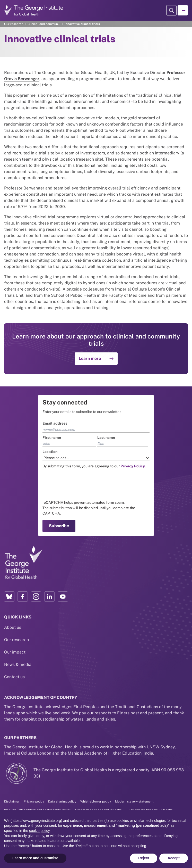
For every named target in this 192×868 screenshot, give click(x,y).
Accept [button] (174, 858)
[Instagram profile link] (36, 597)
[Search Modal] (171, 10)
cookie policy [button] (39, 831)
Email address (55, 423)
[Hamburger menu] (183, 10)
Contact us (14, 677)
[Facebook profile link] (23, 597)
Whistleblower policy (96, 801)
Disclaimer (12, 801)
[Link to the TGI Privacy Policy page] (133, 466)
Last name (106, 437)
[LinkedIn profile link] (49, 597)
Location (50, 452)
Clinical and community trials (44, 24)
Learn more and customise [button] (35, 858)
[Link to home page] (23, 563)
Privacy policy (34, 801)
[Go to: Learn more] (96, 359)
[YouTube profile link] (63, 597)
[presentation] (82, 484)
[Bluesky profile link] (9, 597)
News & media (18, 664)
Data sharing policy (62, 801)
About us (13, 627)
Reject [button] (144, 858)
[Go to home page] (34, 10)
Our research (14, 24)
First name (52, 437)
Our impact (15, 652)
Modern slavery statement (134, 801)
